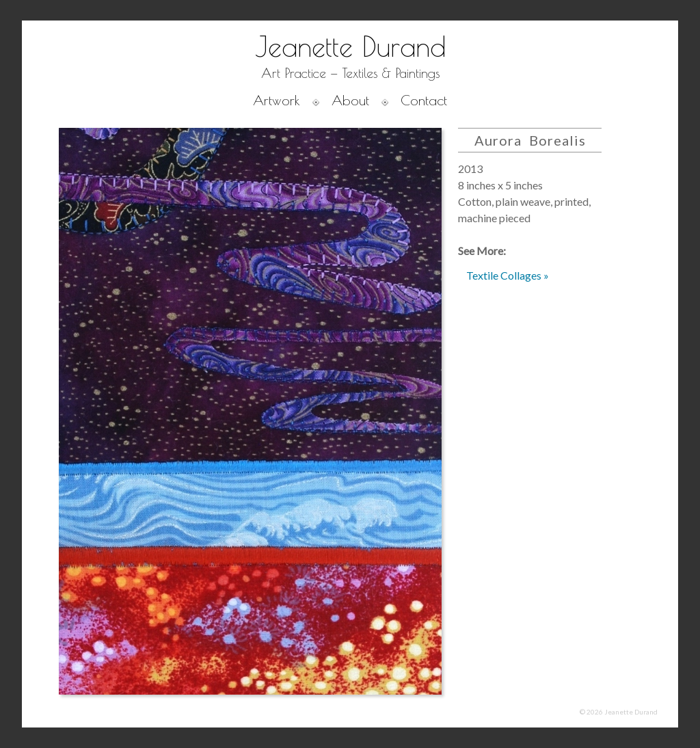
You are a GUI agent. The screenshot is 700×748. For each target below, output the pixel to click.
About (350, 100)
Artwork (277, 100)
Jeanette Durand (350, 46)
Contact (424, 100)
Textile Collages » (508, 275)
